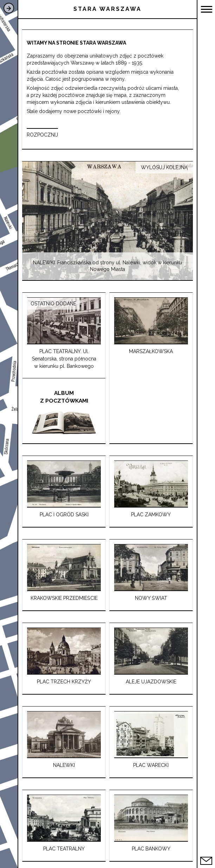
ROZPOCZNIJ (42, 135)
